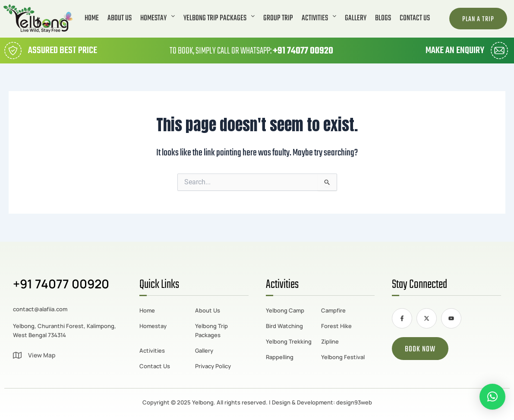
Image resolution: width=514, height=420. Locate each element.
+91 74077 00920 (303, 51)
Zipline (330, 341)
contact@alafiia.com (40, 309)
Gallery (356, 19)
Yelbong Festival (343, 357)
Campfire (333, 310)
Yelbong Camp (285, 310)
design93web (354, 402)
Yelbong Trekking (289, 341)
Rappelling (280, 357)
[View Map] (17, 355)
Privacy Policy (213, 366)
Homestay (158, 19)
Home (92, 19)
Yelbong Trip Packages (219, 19)
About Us (120, 19)
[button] (158, 19)
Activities (319, 19)
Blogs (383, 19)
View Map (42, 355)
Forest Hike (336, 326)
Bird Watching (284, 326)
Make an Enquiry (455, 51)
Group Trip (278, 19)
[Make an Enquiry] (499, 51)
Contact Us (415, 19)
